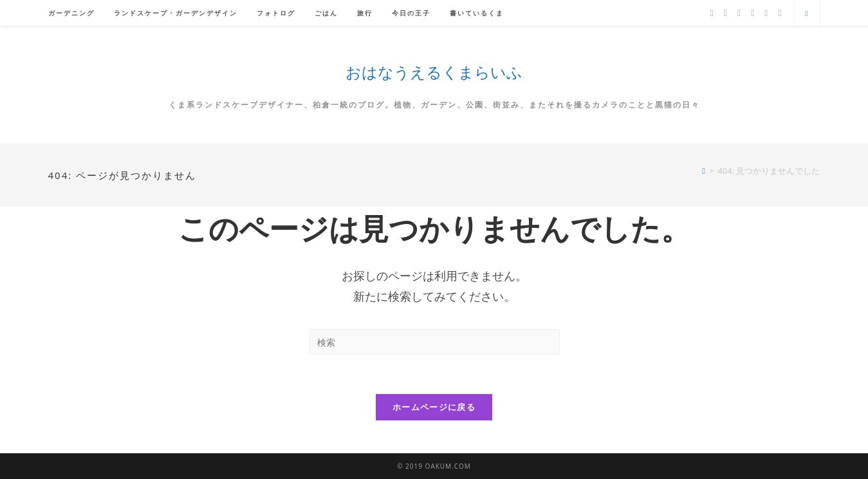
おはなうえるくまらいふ (434, 72)
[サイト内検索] (807, 14)
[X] (712, 13)
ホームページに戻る (434, 407)
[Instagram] (753, 13)
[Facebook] (725, 13)
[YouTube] (766, 13)
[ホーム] (704, 171)
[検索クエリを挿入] (434, 342)
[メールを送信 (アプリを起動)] (780, 13)
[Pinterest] (739, 13)
